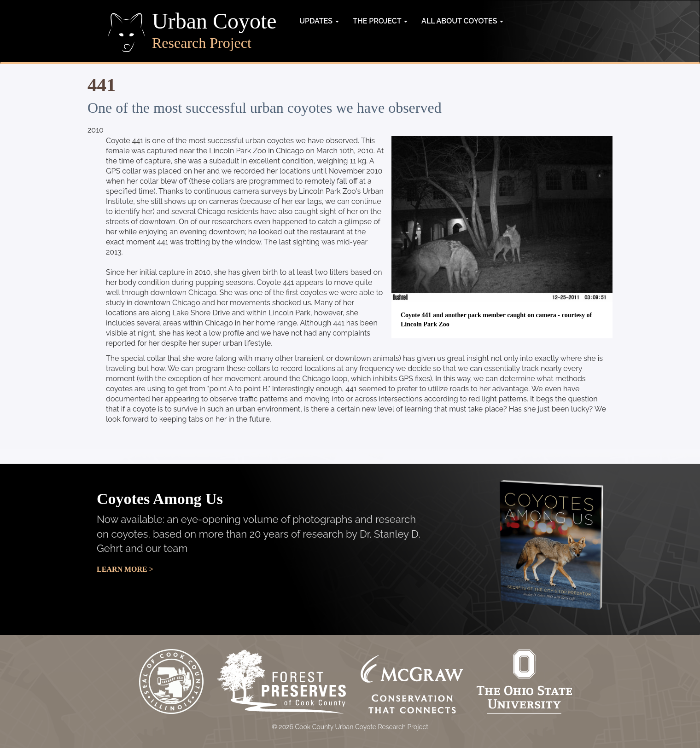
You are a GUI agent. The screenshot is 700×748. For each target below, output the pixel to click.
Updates (319, 21)
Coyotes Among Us (160, 499)
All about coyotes (462, 21)
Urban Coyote (214, 21)
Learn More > (125, 569)
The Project (380, 21)
